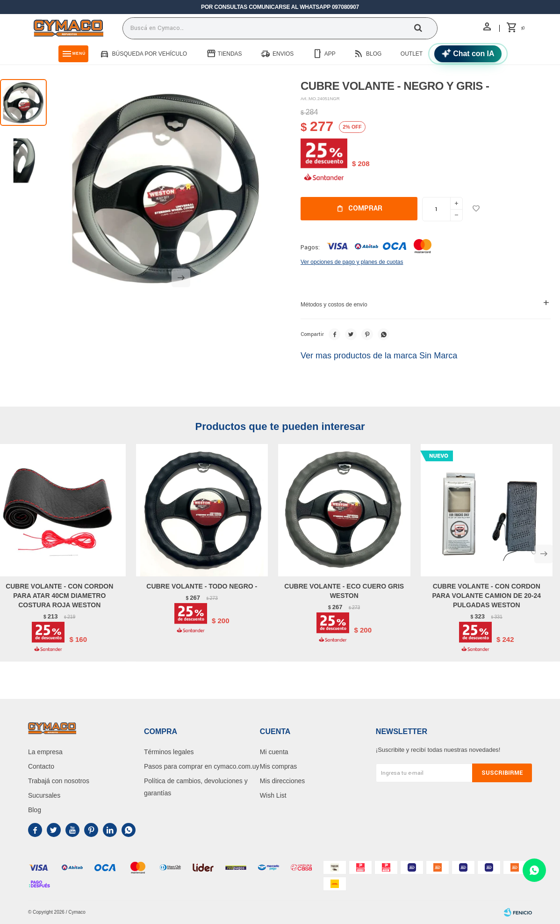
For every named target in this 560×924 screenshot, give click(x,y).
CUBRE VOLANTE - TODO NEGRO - (202, 586)
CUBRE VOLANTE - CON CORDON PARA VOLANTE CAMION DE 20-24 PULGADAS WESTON (486, 596)
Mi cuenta (274, 752)
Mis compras (278, 766)
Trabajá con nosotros (59, 781)
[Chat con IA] (468, 54)
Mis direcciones (282, 781)
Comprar (365, 208)
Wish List (273, 795)
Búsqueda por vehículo (149, 54)
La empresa (45, 752)
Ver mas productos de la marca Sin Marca (379, 356)
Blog (374, 54)
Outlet (412, 54)
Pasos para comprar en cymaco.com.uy (202, 766)
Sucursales (44, 795)
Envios (283, 54)
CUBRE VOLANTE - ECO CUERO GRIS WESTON (344, 591)
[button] (181, 284)
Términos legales (169, 752)
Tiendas (230, 54)
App (330, 54)
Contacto (41, 766)
